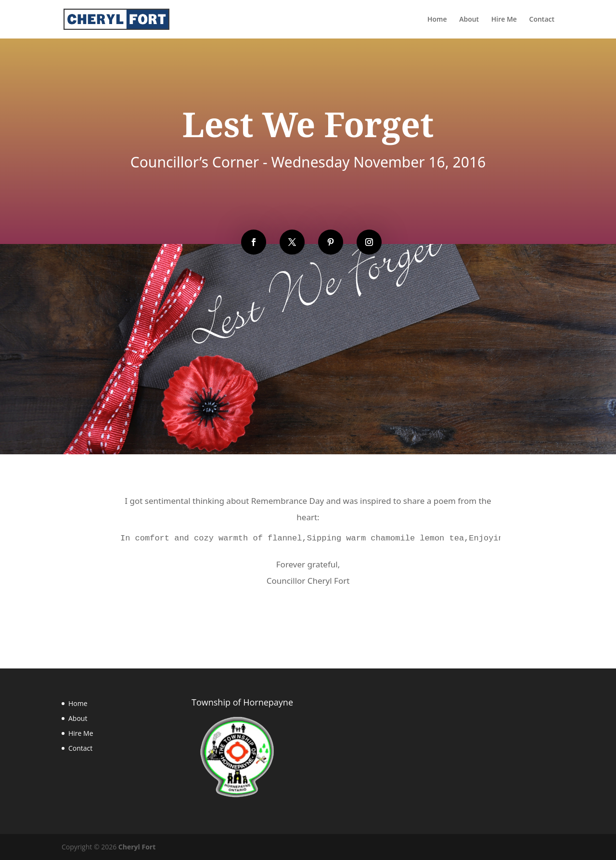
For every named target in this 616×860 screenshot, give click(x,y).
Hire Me (81, 733)
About (78, 718)
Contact (80, 748)
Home (78, 703)
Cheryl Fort (137, 847)
